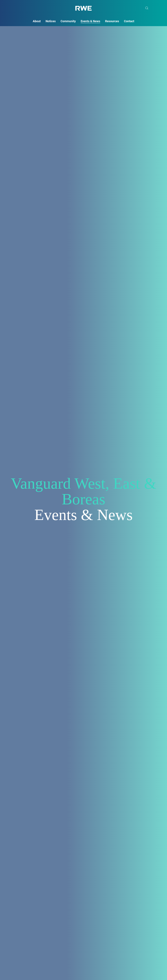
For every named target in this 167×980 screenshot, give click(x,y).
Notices (51, 21)
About (37, 21)
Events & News (91, 21)
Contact (129, 21)
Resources (112, 21)
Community (68, 21)
